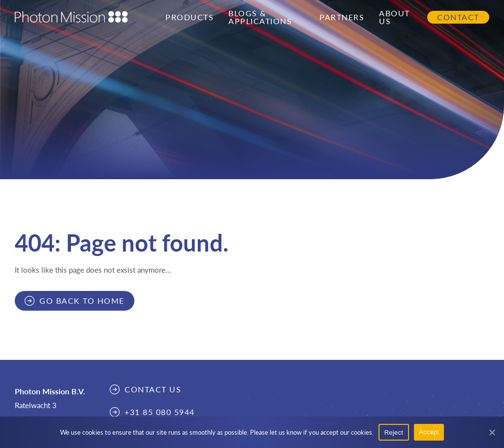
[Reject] (492, 432)
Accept (429, 432)
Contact (458, 17)
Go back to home (82, 301)
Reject (394, 432)
